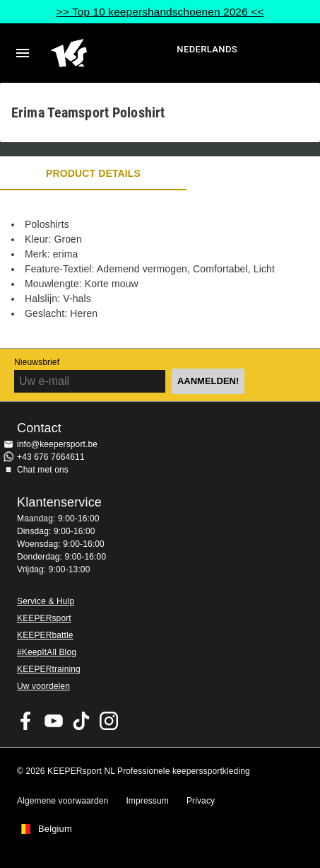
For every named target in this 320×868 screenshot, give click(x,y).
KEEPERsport (44, 618)
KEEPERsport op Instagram (109, 721)
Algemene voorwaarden (63, 801)
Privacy (201, 801)
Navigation (23, 53)
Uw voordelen (43, 686)
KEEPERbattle (45, 635)
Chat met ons (43, 470)
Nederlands (207, 49)
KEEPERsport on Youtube (54, 721)
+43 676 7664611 (51, 457)
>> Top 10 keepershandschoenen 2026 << (160, 12)
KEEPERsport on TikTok (81, 721)
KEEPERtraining (49, 669)
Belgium (55, 829)
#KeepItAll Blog (47, 652)
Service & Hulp (46, 601)
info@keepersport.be (57, 444)
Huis (112, 53)
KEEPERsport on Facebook (26, 721)
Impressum (147, 801)
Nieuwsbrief (37, 362)
